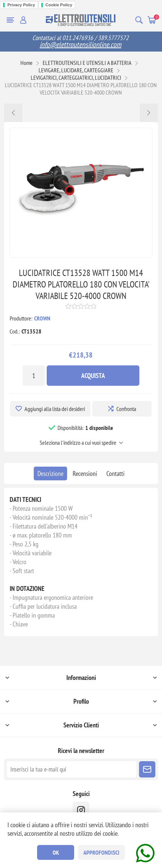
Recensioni (85, 474)
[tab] (50, 474)
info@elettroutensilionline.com (80, 45)
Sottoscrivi (147, 769)
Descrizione (50, 474)
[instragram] (81, 810)
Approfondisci (101, 852)
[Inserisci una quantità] (34, 376)
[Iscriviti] (72, 769)
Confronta (126, 409)
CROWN (42, 318)
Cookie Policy (59, 5)
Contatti (115, 474)
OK (56, 852)
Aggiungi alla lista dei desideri (55, 409)
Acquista (93, 376)
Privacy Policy (21, 5)
